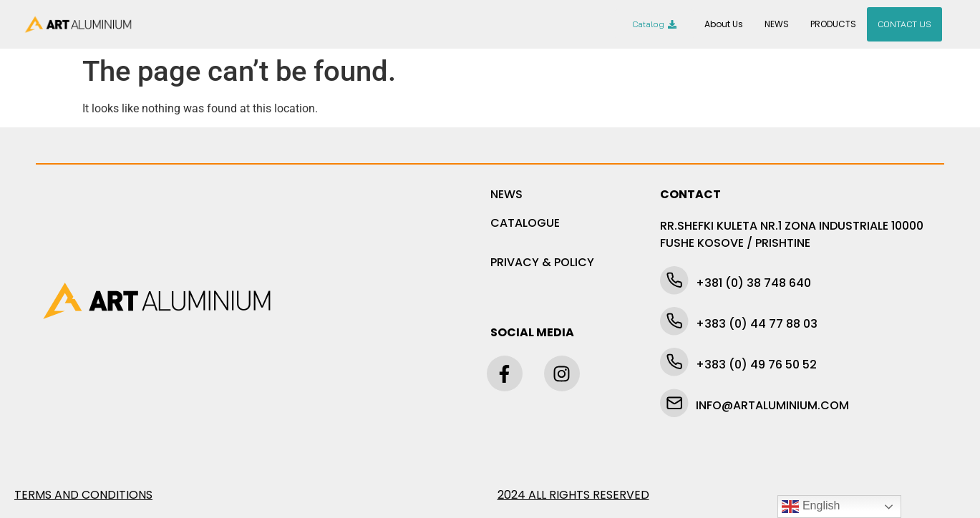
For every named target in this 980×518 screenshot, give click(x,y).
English (811, 507)
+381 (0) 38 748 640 (753, 283)
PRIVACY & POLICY (542, 262)
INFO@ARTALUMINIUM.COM (772, 405)
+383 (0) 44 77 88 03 (757, 324)
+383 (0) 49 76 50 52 (756, 365)
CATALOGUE (525, 223)
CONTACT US (904, 24)
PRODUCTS (833, 24)
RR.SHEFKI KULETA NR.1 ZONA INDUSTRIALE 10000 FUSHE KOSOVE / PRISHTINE (792, 234)
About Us (724, 24)
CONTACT (690, 194)
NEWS (777, 24)
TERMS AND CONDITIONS (83, 495)
